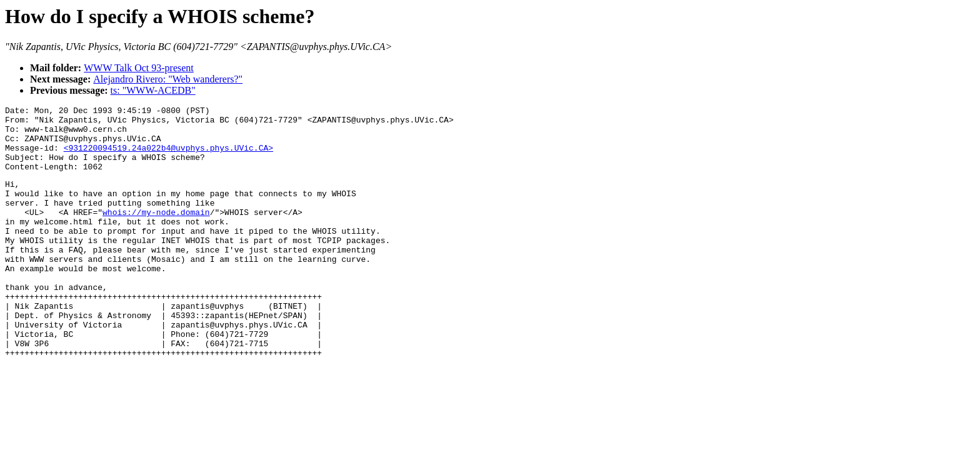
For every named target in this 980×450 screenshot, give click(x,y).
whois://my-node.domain (156, 232)
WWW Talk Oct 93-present (139, 68)
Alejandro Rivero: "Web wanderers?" (168, 79)
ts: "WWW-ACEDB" (153, 90)
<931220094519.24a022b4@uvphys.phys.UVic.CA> (168, 157)
